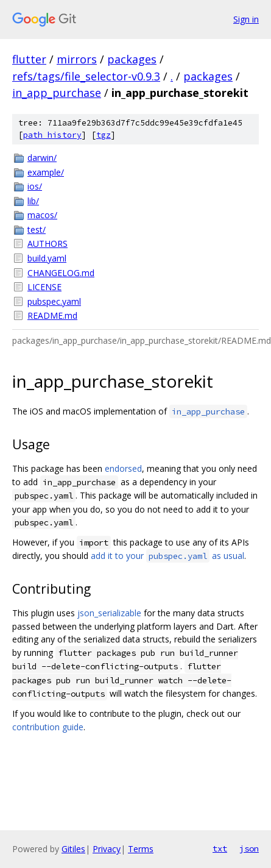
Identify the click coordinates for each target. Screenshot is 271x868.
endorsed (123, 468)
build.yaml (47, 258)
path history (52, 135)
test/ (37, 229)
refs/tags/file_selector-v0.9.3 (86, 76)
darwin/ (42, 158)
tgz (104, 135)
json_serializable (109, 613)
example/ (46, 172)
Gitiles (73, 849)
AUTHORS (48, 244)
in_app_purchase (57, 93)
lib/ (33, 201)
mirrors (77, 59)
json (249, 848)
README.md (52, 315)
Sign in (246, 19)
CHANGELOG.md (61, 273)
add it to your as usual (167, 556)
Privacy (107, 849)
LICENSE (44, 287)
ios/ (35, 186)
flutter (29, 59)
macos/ (42, 215)
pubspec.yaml (54, 301)
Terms (141, 849)
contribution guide (48, 727)
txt (220, 848)
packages (132, 59)
